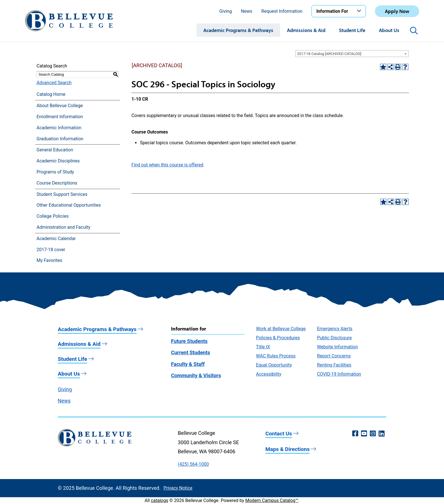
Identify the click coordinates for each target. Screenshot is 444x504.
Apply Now (397, 11)
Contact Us (279, 434)
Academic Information (59, 128)
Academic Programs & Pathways (238, 30)
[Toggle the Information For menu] (360, 11)
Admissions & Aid (306, 30)
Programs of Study (55, 172)
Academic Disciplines (58, 161)
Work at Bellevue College (281, 329)
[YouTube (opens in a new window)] (364, 434)
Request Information (282, 11)
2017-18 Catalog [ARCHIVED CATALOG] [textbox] (329, 54)
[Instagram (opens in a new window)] (373, 434)
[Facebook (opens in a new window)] (355, 434)
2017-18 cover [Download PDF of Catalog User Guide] (51, 250)
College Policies (53, 216)
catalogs (160, 500)
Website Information (337, 347)
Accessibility (269, 374)
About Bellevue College (60, 106)
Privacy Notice (178, 488)
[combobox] (352, 54)
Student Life (352, 30)
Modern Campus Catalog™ (272, 500)
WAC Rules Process (276, 356)
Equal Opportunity (274, 365)
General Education (55, 150)
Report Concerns (334, 356)
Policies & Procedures (278, 338)
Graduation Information (60, 139)
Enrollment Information (60, 117)
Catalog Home (51, 94)
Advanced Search (54, 83)
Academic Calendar (56, 239)
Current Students (191, 352)
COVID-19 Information (339, 374)
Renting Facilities (334, 365)
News (247, 11)
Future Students (189, 341)
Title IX (263, 347)
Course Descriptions (57, 183)
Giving (225, 11)
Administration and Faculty (63, 227)
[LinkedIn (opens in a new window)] (382, 434)
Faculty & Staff (188, 364)
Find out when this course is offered (167, 165)
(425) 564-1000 (193, 464)
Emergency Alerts (335, 329)
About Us (389, 30)
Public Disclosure (334, 338)
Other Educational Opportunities (69, 205)
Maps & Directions (287, 449)
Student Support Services (62, 194)
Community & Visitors (196, 375)
